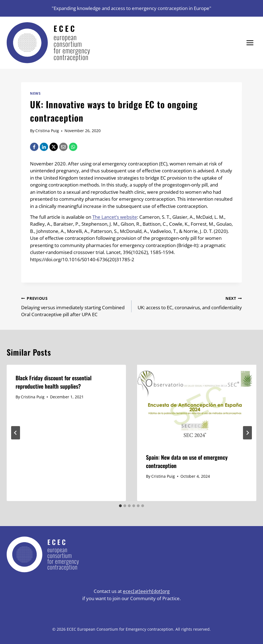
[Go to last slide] (16, 433)
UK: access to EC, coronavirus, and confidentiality (189, 303)
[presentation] (197, 404)
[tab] (120, 506)
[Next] (247, 433)
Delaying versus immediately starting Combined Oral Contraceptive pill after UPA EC (74, 306)
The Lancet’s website (115, 217)
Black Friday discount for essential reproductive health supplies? (54, 382)
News (35, 93)
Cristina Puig (47, 131)
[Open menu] (250, 43)
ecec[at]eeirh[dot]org (146, 591)
